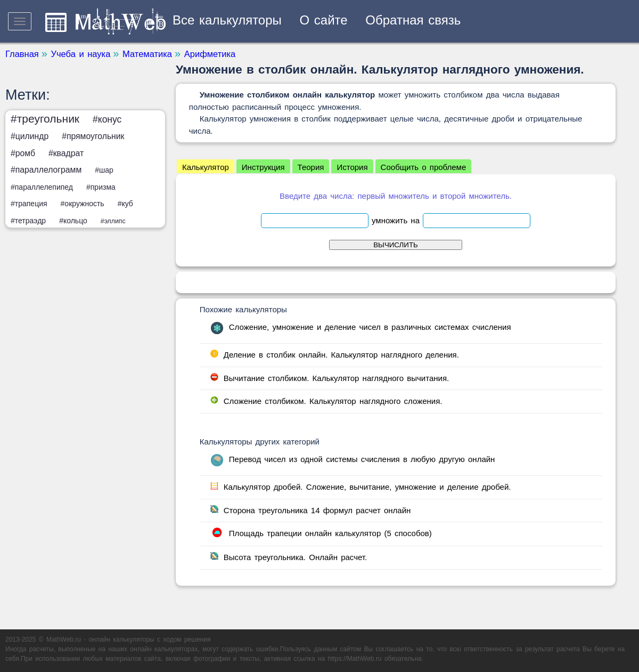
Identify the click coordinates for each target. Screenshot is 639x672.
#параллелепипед (42, 187)
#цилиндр (30, 136)
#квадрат (66, 153)
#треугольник (45, 119)
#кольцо (73, 221)
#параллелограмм (46, 170)
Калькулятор (206, 167)
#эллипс (113, 221)
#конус (107, 119)
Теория (311, 167)
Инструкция (263, 167)
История (352, 167)
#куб (125, 204)
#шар (104, 170)
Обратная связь (413, 20)
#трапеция (29, 204)
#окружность (83, 204)
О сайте (324, 20)
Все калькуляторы (227, 20)
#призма (101, 187)
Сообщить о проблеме (424, 167)
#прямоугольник (93, 136)
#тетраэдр (28, 221)
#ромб (23, 153)
